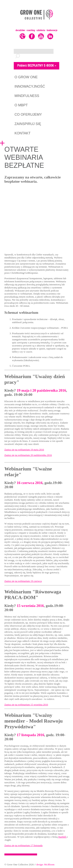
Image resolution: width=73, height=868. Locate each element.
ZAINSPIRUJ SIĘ (28, 124)
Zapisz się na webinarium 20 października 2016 (28, 455)
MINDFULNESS (27, 96)
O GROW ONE (26, 77)
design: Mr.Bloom (45, 864)
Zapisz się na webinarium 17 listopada (24, 845)
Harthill (62, 837)
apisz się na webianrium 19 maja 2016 (25, 450)
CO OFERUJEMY (28, 115)
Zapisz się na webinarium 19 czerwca (23, 581)
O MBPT (21, 105)
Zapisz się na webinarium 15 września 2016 (26, 705)
